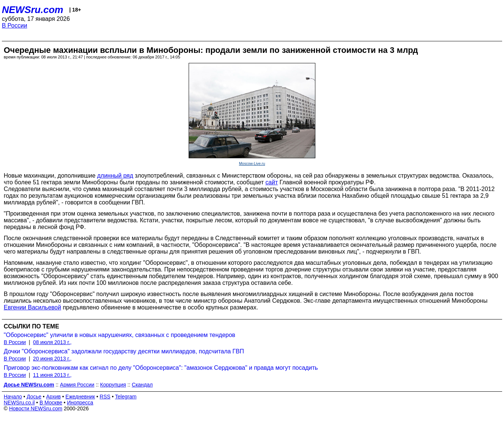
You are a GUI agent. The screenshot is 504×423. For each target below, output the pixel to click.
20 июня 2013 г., (52, 359)
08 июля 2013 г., (52, 342)
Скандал (142, 385)
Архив (53, 397)
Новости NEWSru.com (36, 408)
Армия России (77, 385)
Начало (13, 397)
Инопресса (80, 403)
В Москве (51, 403)
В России (15, 26)
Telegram (126, 397)
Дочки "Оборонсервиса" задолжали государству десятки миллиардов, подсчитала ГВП (124, 351)
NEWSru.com (33, 10)
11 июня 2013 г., (52, 375)
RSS (105, 397)
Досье (34, 397)
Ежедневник (80, 397)
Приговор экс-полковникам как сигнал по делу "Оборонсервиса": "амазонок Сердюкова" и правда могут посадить (161, 368)
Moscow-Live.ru (252, 164)
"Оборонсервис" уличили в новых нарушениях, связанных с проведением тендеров (119, 335)
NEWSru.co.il (19, 403)
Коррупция (113, 385)
